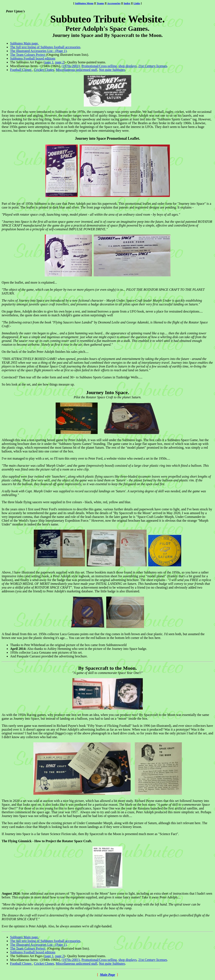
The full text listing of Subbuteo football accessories (45, 47)
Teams (100, 3)
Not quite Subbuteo (112, 70)
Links (137, 3)
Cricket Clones (44, 70)
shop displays (128, 66)
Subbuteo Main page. (24, 43)
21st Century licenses (153, 66)
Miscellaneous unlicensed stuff (76, 70)
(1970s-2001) (71, 66)
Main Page (107, 975)
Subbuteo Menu (84, 3)
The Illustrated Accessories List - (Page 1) (38, 51)
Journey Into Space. (108, 392)
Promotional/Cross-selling (99, 66)
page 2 (60, 62)
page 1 (49, 62)
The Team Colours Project (28, 55)
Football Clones (21, 70)
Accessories (114, 3)
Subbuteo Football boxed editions (33, 58)
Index (127, 3)
